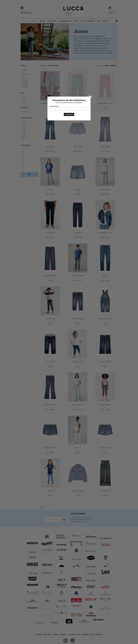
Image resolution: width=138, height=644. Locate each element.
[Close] (90, 97)
